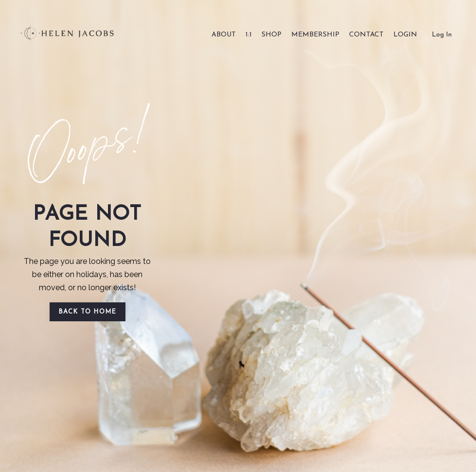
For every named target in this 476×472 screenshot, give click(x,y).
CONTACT (366, 35)
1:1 (249, 35)
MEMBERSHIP (315, 35)
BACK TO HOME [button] (88, 312)
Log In (442, 35)
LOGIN (405, 35)
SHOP (272, 35)
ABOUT (224, 35)
